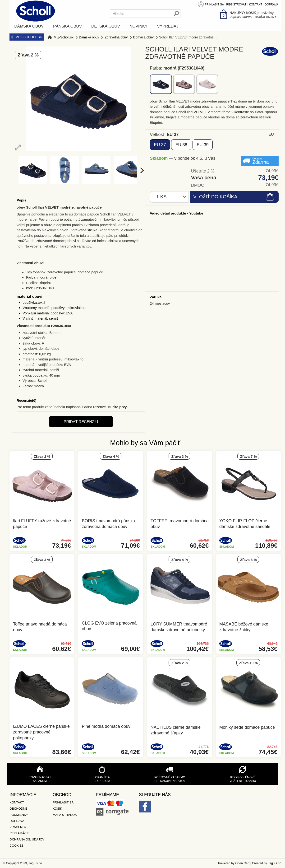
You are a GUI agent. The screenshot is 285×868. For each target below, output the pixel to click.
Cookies (16, 846)
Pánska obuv (67, 26)
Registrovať (236, 5)
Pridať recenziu (81, 422)
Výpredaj (168, 26)
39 (202, 145)
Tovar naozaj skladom (40, 779)
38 (181, 145)
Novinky (139, 26)
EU (271, 134)
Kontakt (256, 5)
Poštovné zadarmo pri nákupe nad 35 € (170, 779)
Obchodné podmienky (19, 812)
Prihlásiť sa (214, 5)
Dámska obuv (29, 26)
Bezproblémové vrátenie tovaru (243, 779)
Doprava (271, 5)
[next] (141, 170)
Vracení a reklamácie (19, 830)
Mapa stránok (65, 815)
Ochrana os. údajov (27, 839)
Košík (57, 809)
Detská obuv (106, 26)
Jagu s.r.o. (275, 863)
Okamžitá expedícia (102, 779)
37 (160, 145)
